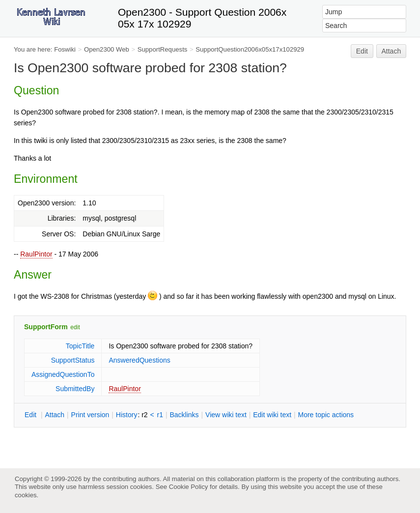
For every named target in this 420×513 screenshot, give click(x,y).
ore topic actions (326, 415)
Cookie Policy (189, 487)
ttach (55, 415)
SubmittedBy (75, 389)
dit (31, 415)
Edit (362, 51)
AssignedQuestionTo (63, 374)
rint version (90, 415)
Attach (392, 51)
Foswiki (65, 49)
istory (127, 415)
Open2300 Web (107, 49)
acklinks (184, 415)
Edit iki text (272, 415)
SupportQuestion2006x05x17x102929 (250, 49)
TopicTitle (80, 346)
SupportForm (46, 327)
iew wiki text (226, 415)
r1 (160, 415)
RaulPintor (36, 254)
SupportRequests (163, 49)
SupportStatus (73, 360)
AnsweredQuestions (139, 360)
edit (75, 327)
